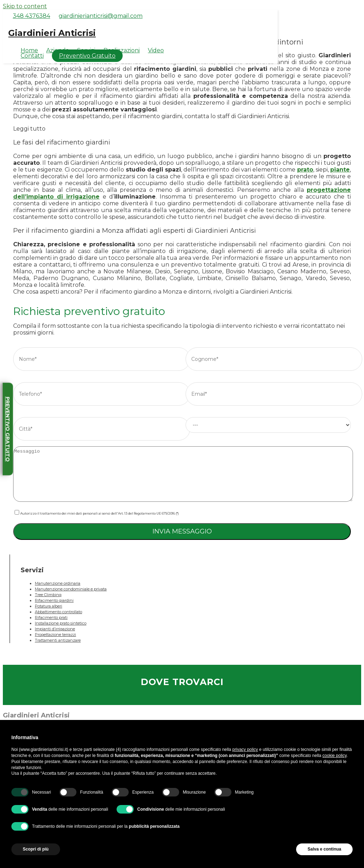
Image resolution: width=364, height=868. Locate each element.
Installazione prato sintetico (61, 623)
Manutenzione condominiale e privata (71, 589)
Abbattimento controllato (58, 612)
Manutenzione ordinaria (58, 583)
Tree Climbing (48, 595)
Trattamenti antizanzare (58, 640)
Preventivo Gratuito (87, 56)
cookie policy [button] (334, 756)
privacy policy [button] (245, 749)
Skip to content (25, 6)
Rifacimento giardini (54, 600)
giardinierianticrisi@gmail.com (101, 16)
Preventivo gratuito (8, 429)
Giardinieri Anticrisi (52, 33)
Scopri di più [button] (36, 849)
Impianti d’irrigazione (55, 629)
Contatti (32, 56)
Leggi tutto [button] (29, 129)
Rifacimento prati (51, 617)
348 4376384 (31, 16)
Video (156, 50)
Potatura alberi (49, 606)
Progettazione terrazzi (55, 635)
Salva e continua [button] (324, 849)
